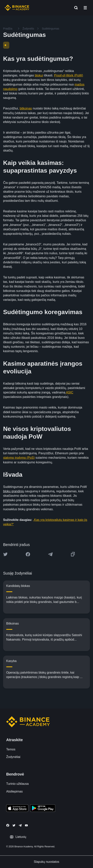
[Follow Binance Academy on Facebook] (8, 825)
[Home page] (17, 8)
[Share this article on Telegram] (50, 554)
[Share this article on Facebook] (28, 554)
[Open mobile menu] (85, 8)
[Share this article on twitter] (5, 554)
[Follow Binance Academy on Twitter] (14, 825)
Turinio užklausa (17, 784)
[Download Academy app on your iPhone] (17, 809)
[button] (85, 8)
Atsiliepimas (14, 791)
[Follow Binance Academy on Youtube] (26, 825)
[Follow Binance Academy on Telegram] (20, 825)
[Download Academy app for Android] (43, 809)
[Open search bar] (75, 8)
